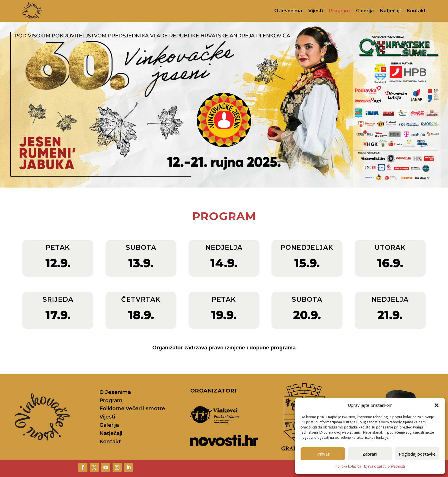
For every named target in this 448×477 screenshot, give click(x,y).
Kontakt (416, 11)
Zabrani (370, 454)
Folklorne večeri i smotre (132, 408)
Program (339, 11)
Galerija (365, 11)
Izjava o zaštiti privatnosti (384, 466)
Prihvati (323, 454)
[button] (437, 405)
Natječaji (390, 11)
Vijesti (316, 11)
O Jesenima (288, 11)
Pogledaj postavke (417, 454)
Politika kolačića (348, 466)
